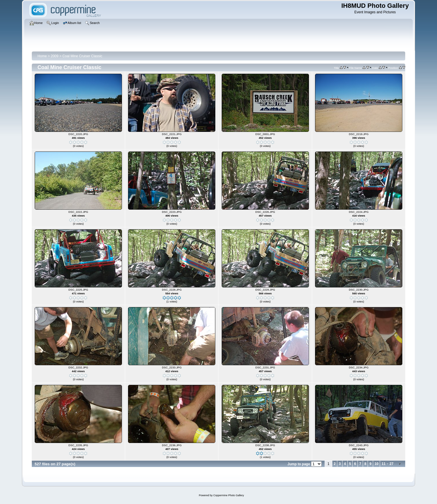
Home (42, 56)
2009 (55, 56)
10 (376, 464)
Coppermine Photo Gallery (229, 495)
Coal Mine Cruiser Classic (82, 56)
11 (383, 464)
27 (391, 464)
